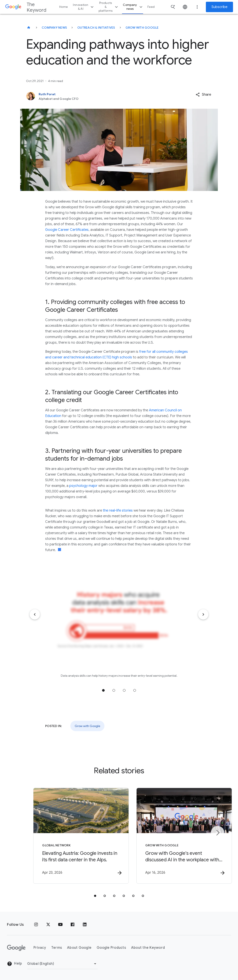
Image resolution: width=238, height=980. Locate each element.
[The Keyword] (29, 28)
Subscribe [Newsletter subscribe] (219, 7)
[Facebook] (73, 925)
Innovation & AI (84, 7)
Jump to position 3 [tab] (124, 690)
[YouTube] (60, 925)
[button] (203, 95)
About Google (79, 948)
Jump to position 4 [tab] (135, 690)
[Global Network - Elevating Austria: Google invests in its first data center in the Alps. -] (62, 836)
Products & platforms (109, 7)
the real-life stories (118, 511)
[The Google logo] (16, 948)
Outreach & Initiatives (96, 28)
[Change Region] (62, 964)
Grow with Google (142, 28)
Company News (54, 28)
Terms (57, 948)
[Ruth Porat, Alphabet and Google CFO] (100, 96)
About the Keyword (148, 948)
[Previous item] (35, 614)
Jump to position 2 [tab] (114, 690)
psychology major (83, 486)
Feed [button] (151, 7)
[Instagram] (36, 925)
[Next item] (203, 614)
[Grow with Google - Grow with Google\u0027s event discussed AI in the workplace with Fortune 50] (176, 836)
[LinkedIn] (85, 925)
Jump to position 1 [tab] (103, 690)
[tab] (95, 896)
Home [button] (64, 7)
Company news (133, 7)
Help (14, 964)
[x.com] (48, 925)
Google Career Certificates (67, 230)
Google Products (111, 948)
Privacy (40, 948)
